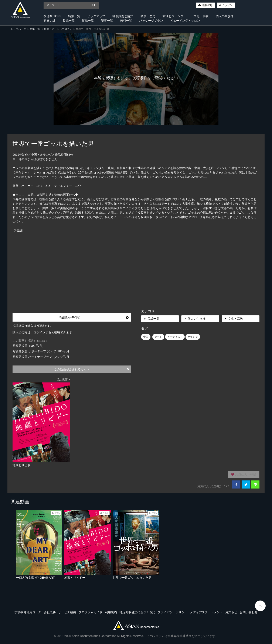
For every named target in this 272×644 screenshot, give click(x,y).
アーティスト (175, 337)
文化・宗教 (201, 16)
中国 (146, 337)
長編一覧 (69, 21)
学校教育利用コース (28, 612)
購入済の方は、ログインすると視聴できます (42, 332)
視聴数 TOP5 (52, 16)
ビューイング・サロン (185, 21)
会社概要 (50, 612)
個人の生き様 (225, 16)
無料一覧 (126, 21)
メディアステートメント (206, 612)
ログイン (227, 5)
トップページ (18, 29)
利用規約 (111, 612)
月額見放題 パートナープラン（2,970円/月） (42, 357)
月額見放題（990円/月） (29, 346)
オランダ (193, 337)
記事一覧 (107, 21)
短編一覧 (88, 21)
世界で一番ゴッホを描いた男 (132, 578)
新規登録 (207, 5)
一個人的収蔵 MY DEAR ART (35, 578)
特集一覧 (74, 16)
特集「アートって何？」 (58, 29)
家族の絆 (50, 21)
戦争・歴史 (148, 16)
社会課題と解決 (123, 16)
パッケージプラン (151, 21)
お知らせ (231, 612)
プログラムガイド (91, 612)
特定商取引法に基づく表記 (137, 612)
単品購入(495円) (93, 317)
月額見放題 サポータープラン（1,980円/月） (42, 351)
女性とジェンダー (174, 16)
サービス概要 (67, 612)
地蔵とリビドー (75, 578)
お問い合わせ (249, 612)
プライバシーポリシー (173, 612)
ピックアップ (96, 16)
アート (158, 337)
